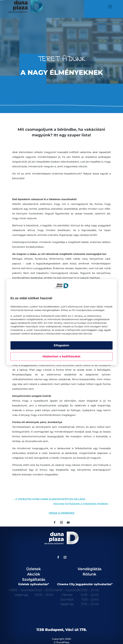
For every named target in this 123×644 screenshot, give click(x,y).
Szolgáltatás (34, 579)
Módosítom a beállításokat (61, 357)
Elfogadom (61, 346)
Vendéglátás (89, 569)
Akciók (34, 574)
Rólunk (89, 574)
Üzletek (34, 569)
